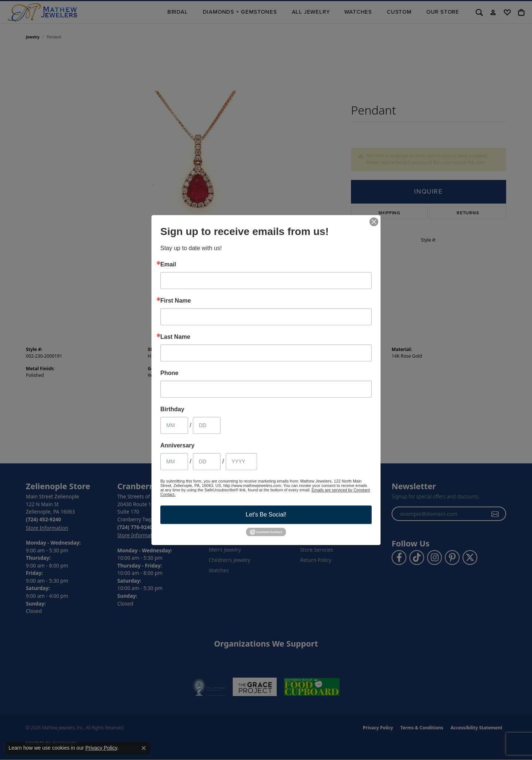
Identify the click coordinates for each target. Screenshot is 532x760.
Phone (169, 373)
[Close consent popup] (144, 748)
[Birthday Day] (207, 425)
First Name (176, 301)
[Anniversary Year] (241, 461)
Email (168, 265)
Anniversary (178, 446)
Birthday (172, 409)
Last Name (175, 337)
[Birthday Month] (174, 425)
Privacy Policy (101, 748)
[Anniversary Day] (207, 461)
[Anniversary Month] (174, 461)
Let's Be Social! (266, 514)
